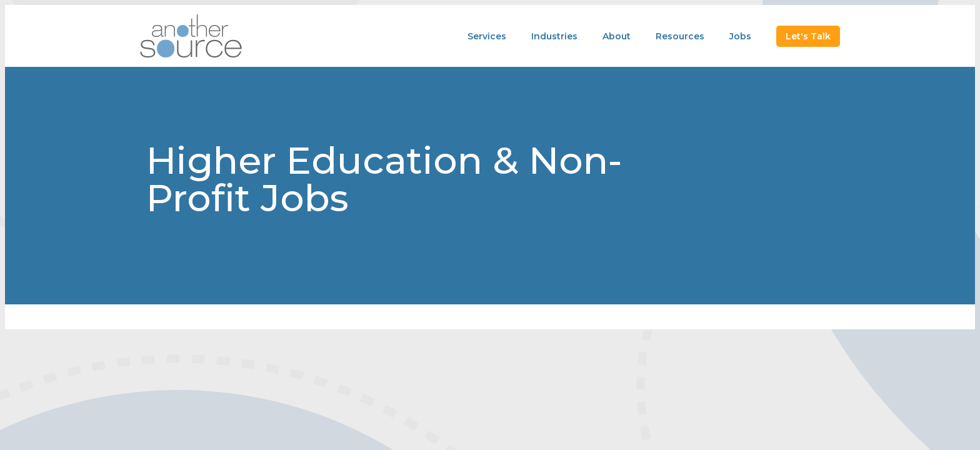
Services (487, 36)
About (617, 36)
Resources (680, 36)
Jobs (740, 36)
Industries (554, 36)
